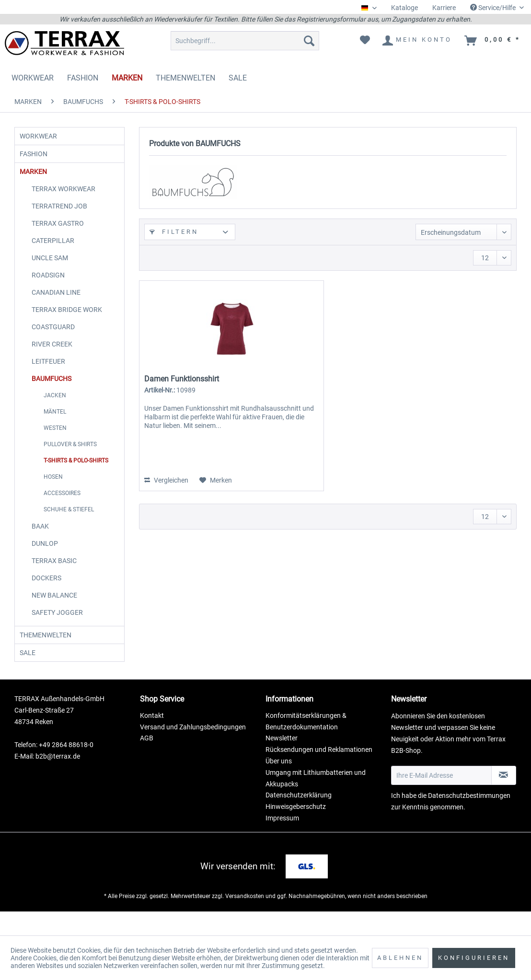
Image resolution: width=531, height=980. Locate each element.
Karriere (444, 8)
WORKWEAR (43, 138)
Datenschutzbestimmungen (469, 819)
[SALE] (238, 78)
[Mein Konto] (418, 41)
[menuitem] (404, 8)
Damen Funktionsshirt (182, 379)
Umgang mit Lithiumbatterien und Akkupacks (316, 802)
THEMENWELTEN (50, 652)
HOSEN (53, 491)
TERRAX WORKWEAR (63, 203)
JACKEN (55, 410)
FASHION (38, 161)
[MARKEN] (127, 78)
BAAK (40, 541)
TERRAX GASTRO (58, 238)
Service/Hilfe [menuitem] (494, 8)
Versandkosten (245, 920)
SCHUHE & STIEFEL (69, 524)
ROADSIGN (48, 289)
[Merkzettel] (365, 41)
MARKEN (38, 184)
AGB (147, 762)
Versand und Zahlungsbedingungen (193, 751)
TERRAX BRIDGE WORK (67, 324)
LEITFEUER (48, 376)
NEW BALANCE (54, 610)
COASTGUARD (53, 341)
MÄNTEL (55, 426)
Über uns (279, 785)
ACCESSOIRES (62, 507)
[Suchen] (309, 41)
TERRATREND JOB (59, 220)
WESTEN (55, 442)
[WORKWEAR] (33, 78)
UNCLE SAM (50, 272)
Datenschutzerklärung (299, 819)
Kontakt (152, 739)
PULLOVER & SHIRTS (70, 459)
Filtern (174, 232)
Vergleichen (166, 480)
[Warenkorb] (493, 41)
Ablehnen (400, 958)
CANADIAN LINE (56, 307)
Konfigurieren (474, 958)
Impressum (282, 842)
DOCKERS (46, 592)
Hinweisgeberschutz (296, 830)
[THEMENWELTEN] (185, 78)
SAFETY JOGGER (57, 627)
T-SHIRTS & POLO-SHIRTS (76, 475)
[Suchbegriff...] (245, 41)
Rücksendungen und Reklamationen (319, 773)
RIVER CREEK (52, 358)
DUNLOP (45, 558)
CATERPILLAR (53, 255)
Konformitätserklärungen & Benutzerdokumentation (306, 745)
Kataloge (404, 8)
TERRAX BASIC (54, 575)
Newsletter (282, 762)
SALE (32, 674)
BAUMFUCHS (52, 393)
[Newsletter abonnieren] (504, 799)
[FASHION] (83, 78)
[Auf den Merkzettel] (216, 480)
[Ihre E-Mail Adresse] (441, 799)
